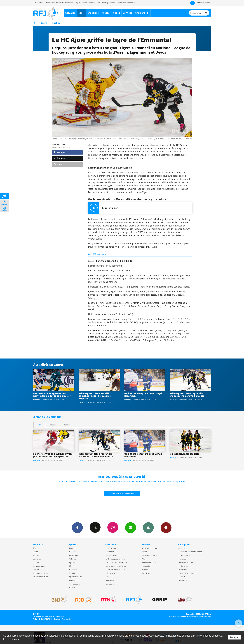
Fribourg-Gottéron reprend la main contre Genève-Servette (187, 395)
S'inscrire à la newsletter (122, 493)
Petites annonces (149, 562)
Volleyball (73, 559)
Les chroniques (112, 552)
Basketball (73, 555)
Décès (84, 3)
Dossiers (36, 570)
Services (128, 13)
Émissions (93, 13)
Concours (110, 584)
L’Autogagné (111, 573)
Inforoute (60, 3)
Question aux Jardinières (116, 570)
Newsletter (183, 580)
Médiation (183, 570)
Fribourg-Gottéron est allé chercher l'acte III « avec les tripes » (95, 396)
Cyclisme (73, 562)
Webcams (69, 3)
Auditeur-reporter (200, 3)
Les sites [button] (38, 3)
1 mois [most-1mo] (67, 425)
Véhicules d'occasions (127, 3)
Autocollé (110, 577)
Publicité (182, 559)
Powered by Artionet (178, 617)
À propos (182, 548)
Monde (36, 555)
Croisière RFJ (142, 13)
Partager (59, 152)
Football (73, 548)
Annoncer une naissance (116, 566)
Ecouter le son (103, 208)
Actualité (70, 13)
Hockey (56, 23)
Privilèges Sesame (150, 555)
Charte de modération (188, 573)
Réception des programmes (190, 552)
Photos (106, 13)
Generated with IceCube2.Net (199, 617)
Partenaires (183, 566)
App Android (166, 528)
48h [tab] (40, 425)
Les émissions (111, 548)
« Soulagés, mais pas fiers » (186, 454)
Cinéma (145, 552)
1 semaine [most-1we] (53, 425)
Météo (145, 559)
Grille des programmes (115, 559)
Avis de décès (148, 573)
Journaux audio (39, 566)
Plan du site (67, 619)
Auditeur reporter (40, 573)
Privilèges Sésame (109, 3)
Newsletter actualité (41, 577)
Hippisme (73, 570)
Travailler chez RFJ (186, 562)
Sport (81, 13)
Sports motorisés (76, 577)
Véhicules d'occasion (151, 548)
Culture (36, 562)
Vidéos (116, 13)
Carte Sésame (94, 3)
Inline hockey (75, 580)
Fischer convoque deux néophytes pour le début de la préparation (53, 455)
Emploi (78, 3)
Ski (70, 566)
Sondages (110, 580)
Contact (182, 577)
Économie (37, 559)
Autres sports (75, 584)
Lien (58, 164)
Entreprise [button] (50, 3)
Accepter (234, 637)
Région (36, 548)
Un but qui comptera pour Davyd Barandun (143, 395)
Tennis (72, 573)
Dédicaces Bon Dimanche (116, 562)
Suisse (35, 552)
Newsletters (131, 528)
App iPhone (148, 528)
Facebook (77, 528)
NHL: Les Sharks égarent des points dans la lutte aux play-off (52, 395)
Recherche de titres (114, 555)
